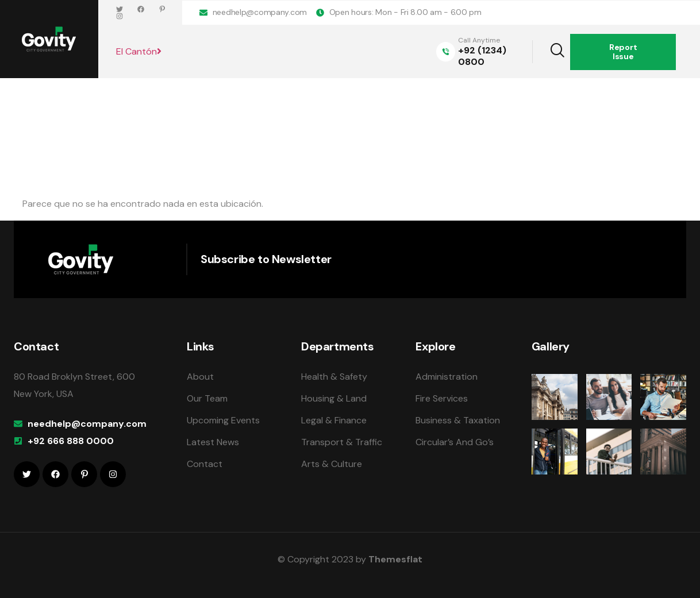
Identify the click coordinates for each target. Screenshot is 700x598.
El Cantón (139, 51)
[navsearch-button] (550, 52)
